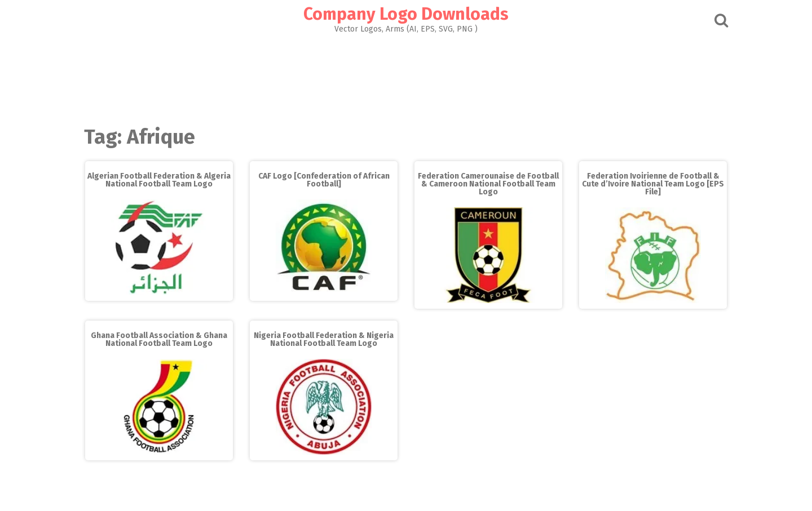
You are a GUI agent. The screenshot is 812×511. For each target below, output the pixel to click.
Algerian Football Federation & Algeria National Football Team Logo (159, 180)
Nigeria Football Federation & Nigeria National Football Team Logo (324, 339)
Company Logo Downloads (406, 14)
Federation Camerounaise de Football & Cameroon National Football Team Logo (488, 184)
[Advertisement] (406, 77)
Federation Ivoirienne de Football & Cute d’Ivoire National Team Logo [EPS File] (653, 184)
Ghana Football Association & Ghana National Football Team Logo (159, 339)
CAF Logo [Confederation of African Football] (324, 180)
